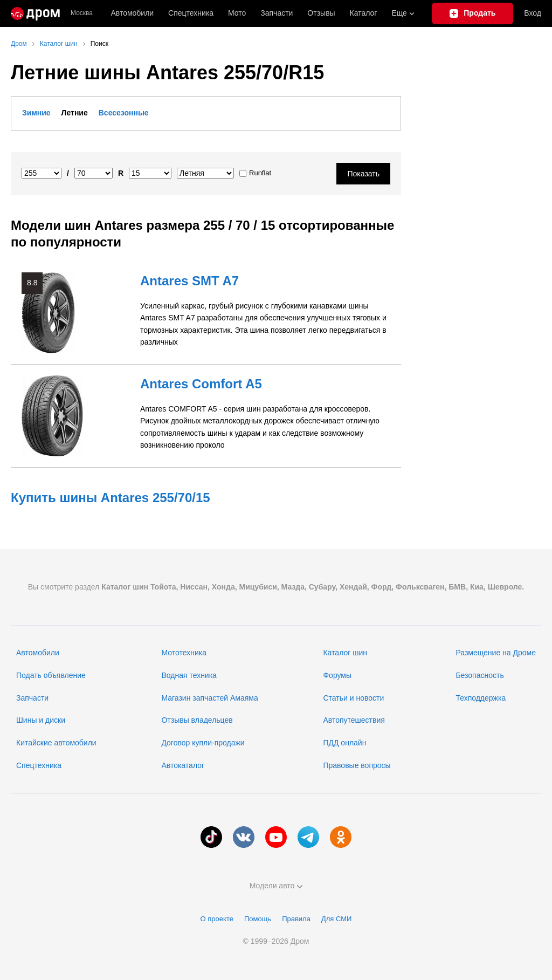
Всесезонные (124, 113)
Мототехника (184, 653)
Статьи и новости (353, 698)
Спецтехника (39, 765)
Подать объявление (51, 675)
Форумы (337, 675)
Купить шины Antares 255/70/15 (111, 498)
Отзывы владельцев (197, 720)
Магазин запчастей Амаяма (209, 698)
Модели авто (276, 886)
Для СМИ (336, 919)
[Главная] (35, 13)
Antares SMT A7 (189, 281)
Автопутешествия (354, 720)
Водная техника (189, 675)
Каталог (364, 13)
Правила (296, 919)
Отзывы (321, 13)
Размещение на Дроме (496, 653)
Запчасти (277, 13)
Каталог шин (345, 653)
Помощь (258, 919)
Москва (82, 13)
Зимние (36, 113)
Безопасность (479, 675)
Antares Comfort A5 (201, 384)
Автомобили (132, 13)
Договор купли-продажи (203, 743)
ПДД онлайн (344, 743)
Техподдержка (481, 698)
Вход (533, 13)
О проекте (217, 919)
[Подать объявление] (472, 13)
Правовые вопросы (357, 765)
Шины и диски (41, 720)
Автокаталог (183, 765)
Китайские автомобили (56, 743)
